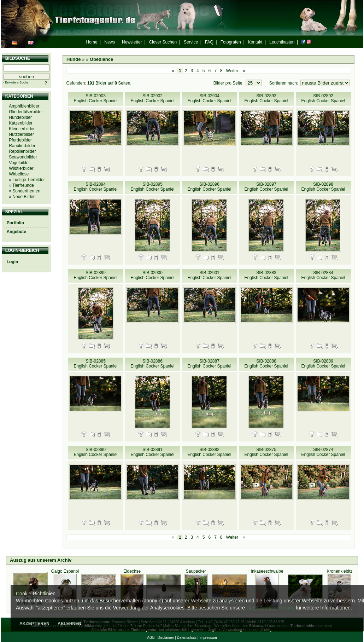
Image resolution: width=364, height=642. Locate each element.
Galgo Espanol (65, 571)
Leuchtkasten (282, 42)
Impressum (208, 638)
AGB (151, 638)
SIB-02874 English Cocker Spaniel (323, 452)
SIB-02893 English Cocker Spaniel (266, 98)
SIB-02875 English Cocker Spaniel (266, 452)
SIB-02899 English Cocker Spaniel (95, 275)
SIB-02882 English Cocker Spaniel (209, 452)
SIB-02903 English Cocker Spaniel (95, 98)
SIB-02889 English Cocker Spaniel (323, 364)
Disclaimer (166, 638)
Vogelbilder (19, 163)
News (110, 42)
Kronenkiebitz (340, 571)
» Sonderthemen (25, 191)
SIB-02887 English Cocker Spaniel (209, 364)
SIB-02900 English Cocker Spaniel (152, 275)
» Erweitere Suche (16, 82)
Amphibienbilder (24, 106)
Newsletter (132, 42)
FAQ (209, 42)
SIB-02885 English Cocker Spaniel (95, 364)
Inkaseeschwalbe (267, 571)
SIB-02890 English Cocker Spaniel (95, 452)
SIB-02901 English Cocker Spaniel (209, 275)
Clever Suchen (163, 42)
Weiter (232, 71)
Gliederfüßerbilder (26, 112)
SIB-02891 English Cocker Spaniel (152, 452)
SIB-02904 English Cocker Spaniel (209, 98)
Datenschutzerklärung (270, 608)
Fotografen (231, 42)
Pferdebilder (20, 140)
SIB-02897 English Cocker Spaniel (266, 187)
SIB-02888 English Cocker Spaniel (266, 364)
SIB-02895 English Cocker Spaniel (152, 187)
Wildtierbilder (21, 168)
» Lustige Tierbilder (27, 180)
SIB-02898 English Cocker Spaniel (323, 187)
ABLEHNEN (69, 624)
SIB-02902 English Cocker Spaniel (152, 98)
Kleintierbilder (22, 129)
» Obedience (99, 59)
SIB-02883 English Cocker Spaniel (266, 275)
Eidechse (132, 571)
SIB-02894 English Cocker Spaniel (95, 187)
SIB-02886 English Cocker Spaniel (152, 364)
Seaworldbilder (23, 157)
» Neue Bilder (22, 197)
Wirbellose (19, 174)
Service (191, 42)
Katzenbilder (21, 123)
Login (13, 262)
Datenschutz (187, 638)
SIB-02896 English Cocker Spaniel (209, 187)
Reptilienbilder (22, 151)
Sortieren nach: (284, 83)
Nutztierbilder (21, 134)
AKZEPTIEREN (34, 624)
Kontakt (255, 42)
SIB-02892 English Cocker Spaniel (323, 98)
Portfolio (15, 223)
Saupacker (196, 571)
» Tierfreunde (21, 185)
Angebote (16, 232)
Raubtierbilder (22, 146)
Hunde (74, 59)
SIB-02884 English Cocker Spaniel (323, 275)
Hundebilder (20, 117)
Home (92, 42)
